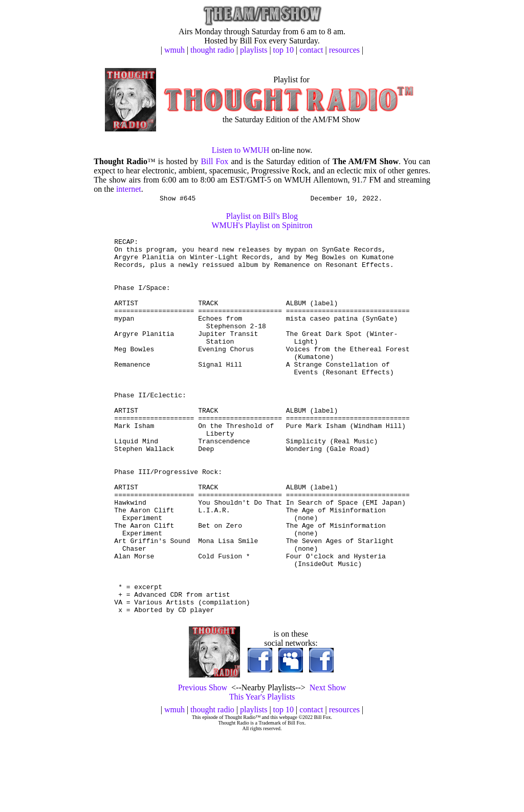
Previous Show (203, 764)
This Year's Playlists (262, 773)
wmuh (174, 50)
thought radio (212, 50)
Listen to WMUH (241, 150)
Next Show (328, 764)
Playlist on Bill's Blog (262, 218)
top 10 (283, 50)
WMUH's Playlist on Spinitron (262, 227)
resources (344, 50)
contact (311, 50)
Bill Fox (214, 161)
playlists (254, 50)
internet (129, 189)
